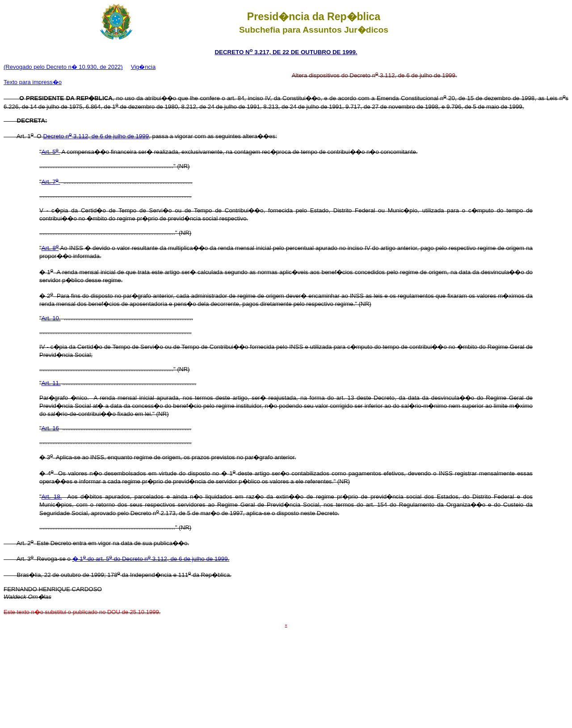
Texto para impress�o (33, 82)
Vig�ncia (143, 67)
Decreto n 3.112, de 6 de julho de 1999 (96, 136)
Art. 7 (51, 182)
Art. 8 (50, 248)
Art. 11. (51, 383)
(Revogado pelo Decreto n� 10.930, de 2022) (63, 67)
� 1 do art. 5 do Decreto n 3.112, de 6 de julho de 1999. (151, 559)
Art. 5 (51, 152)
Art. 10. (51, 318)
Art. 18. (52, 497)
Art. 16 (50, 428)
